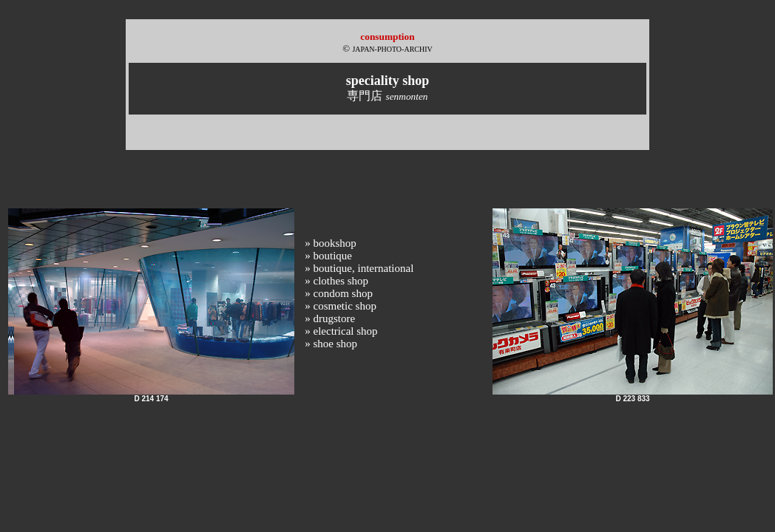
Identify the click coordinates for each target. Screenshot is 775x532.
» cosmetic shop (341, 306)
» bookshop (331, 243)
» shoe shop (331, 344)
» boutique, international (359, 268)
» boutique (328, 256)
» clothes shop (336, 281)
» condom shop (339, 293)
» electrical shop (341, 331)
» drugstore (330, 318)
